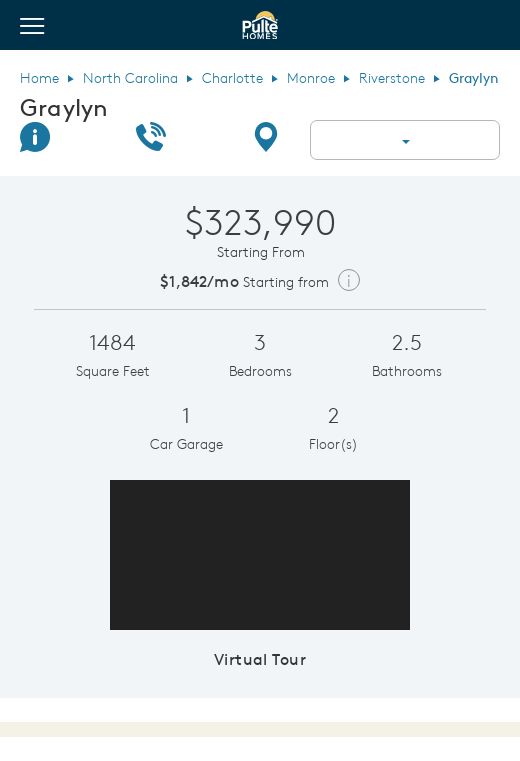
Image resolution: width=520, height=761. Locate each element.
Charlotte (232, 78)
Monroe (311, 78)
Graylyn (64, 107)
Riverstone (392, 78)
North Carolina (130, 78)
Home (39, 78)
